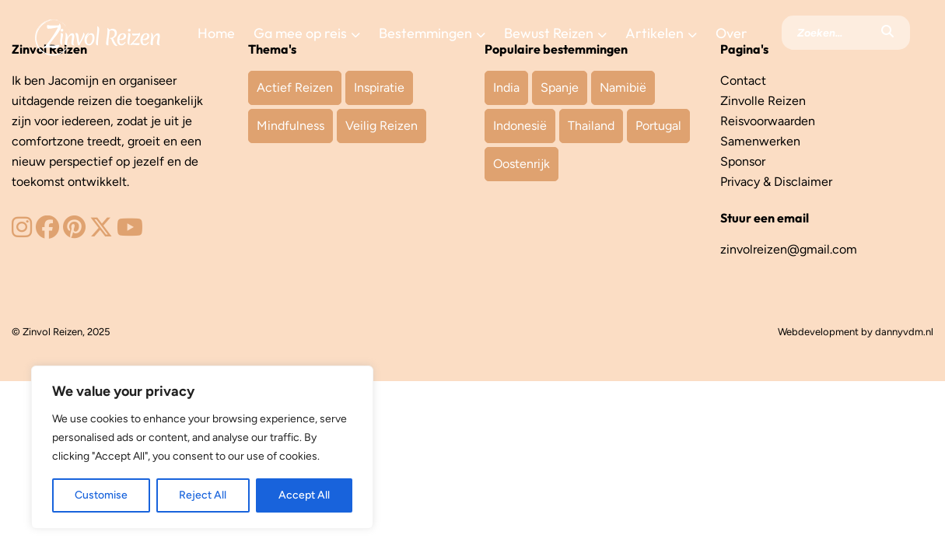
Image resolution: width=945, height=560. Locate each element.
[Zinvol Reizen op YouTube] (130, 231)
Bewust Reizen (549, 33)
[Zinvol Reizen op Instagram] (22, 231)
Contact (743, 80)
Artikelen (654, 33)
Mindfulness (290, 126)
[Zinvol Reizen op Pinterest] (74, 231)
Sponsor (743, 161)
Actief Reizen (295, 87)
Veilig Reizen (381, 126)
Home (216, 33)
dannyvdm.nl (904, 332)
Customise (101, 495)
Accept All (304, 495)
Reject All (203, 495)
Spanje (560, 87)
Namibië (623, 87)
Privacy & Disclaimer (776, 182)
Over (731, 33)
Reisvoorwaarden (768, 121)
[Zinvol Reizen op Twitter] (101, 231)
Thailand (591, 126)
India (506, 87)
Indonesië (520, 126)
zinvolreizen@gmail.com (789, 249)
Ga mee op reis (300, 33)
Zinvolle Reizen (763, 101)
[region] (202, 447)
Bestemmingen (425, 33)
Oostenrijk (521, 164)
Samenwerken (760, 141)
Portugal (658, 126)
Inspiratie (379, 87)
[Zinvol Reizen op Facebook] (47, 231)
